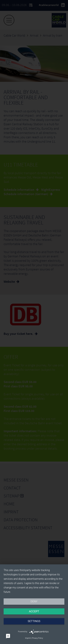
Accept (34, 611)
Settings (34, 621)
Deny (34, 601)
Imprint (28, 638)
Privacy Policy (38, 638)
